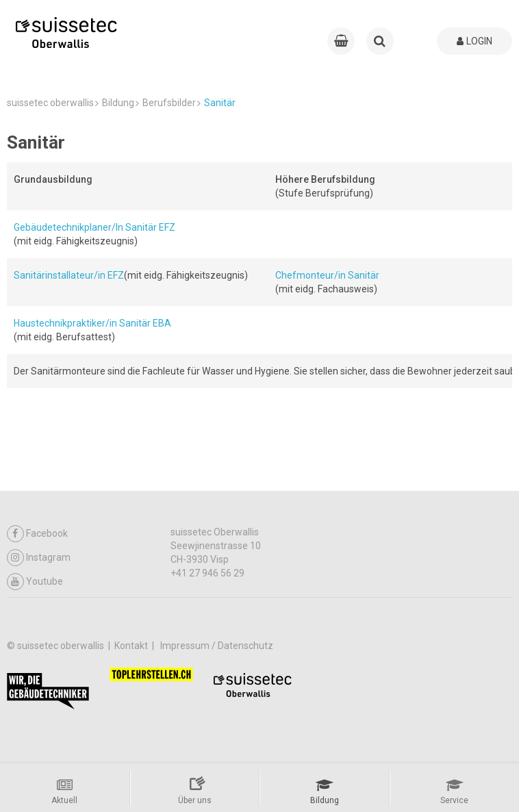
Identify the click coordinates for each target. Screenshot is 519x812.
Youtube (35, 582)
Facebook (37, 534)
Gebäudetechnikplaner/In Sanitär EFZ (94, 227)
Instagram (39, 558)
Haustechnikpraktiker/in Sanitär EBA (92, 323)
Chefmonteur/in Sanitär (327, 275)
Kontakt (132, 646)
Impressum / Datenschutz (217, 646)
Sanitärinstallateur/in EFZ (69, 275)
